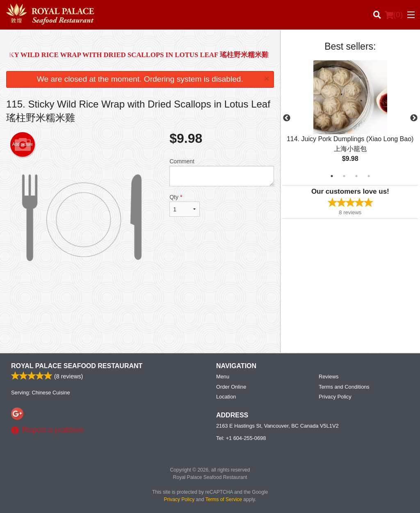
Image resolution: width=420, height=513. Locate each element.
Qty (185, 205)
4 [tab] (369, 176)
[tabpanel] (350, 118)
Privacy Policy (335, 397)
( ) (394, 15)
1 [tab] (332, 176)
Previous (287, 118)
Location (226, 397)
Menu (223, 377)
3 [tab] (356, 176)
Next (414, 118)
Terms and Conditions (344, 387)
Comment (221, 172)
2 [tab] (344, 176)
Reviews (329, 377)
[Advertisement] (140, 320)
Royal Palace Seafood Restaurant (77, 366)
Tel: (241, 438)
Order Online (231, 387)
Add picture (23, 144)
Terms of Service (224, 499)
